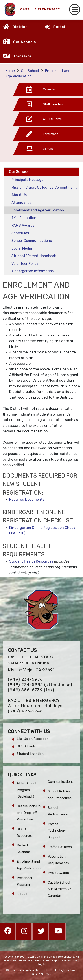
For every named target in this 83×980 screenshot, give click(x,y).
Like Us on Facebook (32, 739)
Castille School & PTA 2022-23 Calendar (60, 889)
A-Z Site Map (41, 974)
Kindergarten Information (33, 271)
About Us (19, 195)
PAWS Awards (23, 225)
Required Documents (27, 499)
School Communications (32, 241)
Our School (30, 71)
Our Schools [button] (25, 42)
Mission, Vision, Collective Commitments (45, 187)
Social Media (22, 248)
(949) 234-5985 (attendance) (40, 685)
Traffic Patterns (60, 847)
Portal (59, 27)
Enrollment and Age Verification (38, 210)
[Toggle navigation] (75, 9)
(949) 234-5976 (25, 679)
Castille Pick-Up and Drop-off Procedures (29, 813)
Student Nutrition (30, 754)
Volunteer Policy (25, 264)
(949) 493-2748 (25, 711)
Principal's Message (27, 180)
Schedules (20, 233)
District (20, 27)
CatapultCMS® (58, 961)
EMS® (74, 961)
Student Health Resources (31, 561)
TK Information (24, 218)
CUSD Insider (27, 746)
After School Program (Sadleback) (26, 790)
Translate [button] (22, 56)
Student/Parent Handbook (34, 256)
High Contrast (68, 970)
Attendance (21, 203)
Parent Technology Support (57, 831)
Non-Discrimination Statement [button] (29, 970)
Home (10, 71)
